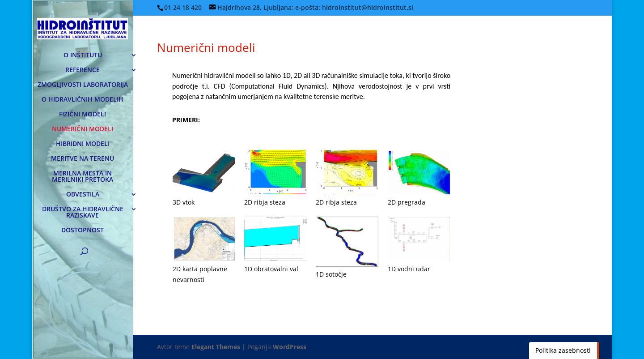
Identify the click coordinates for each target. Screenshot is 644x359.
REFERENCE (83, 70)
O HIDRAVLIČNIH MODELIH (83, 100)
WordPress (290, 347)
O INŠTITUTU (83, 56)
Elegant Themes (216, 347)
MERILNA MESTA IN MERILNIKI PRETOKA (83, 177)
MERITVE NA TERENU (83, 159)
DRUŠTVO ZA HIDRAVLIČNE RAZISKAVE (83, 213)
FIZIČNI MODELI (83, 115)
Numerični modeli (206, 47)
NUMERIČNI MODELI (83, 129)
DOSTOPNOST (83, 231)
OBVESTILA (83, 195)
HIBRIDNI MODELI (83, 144)
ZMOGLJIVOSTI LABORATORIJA (83, 85)
